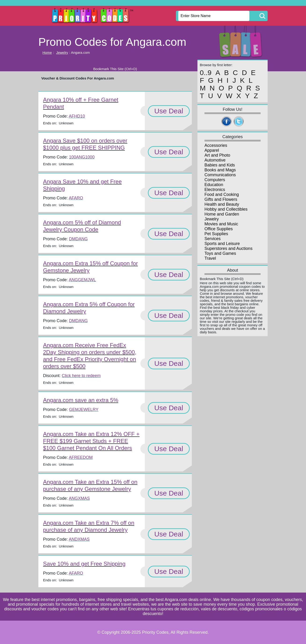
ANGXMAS (79, 498)
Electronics (215, 190)
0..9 (206, 73)
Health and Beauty (222, 204)
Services (213, 239)
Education (214, 185)
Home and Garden (222, 214)
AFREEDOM (81, 457)
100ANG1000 (82, 157)
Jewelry (62, 52)
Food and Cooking (222, 194)
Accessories (216, 145)
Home (47, 52)
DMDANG (78, 239)
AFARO (76, 198)
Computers (215, 180)
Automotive (215, 160)
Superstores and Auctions (228, 248)
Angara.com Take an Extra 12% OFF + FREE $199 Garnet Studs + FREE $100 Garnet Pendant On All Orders (91, 441)
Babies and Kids (220, 165)
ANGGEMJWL (82, 280)
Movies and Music (221, 224)
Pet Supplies (216, 234)
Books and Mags (220, 170)
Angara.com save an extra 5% (81, 400)
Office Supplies (219, 229)
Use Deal (169, 111)
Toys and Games (220, 253)
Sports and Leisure (222, 244)
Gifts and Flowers (221, 199)
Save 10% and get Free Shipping (84, 564)
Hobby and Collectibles (226, 209)
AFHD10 (77, 116)
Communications (220, 175)
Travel (210, 258)
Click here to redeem (81, 376)
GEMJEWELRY (84, 410)
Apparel (212, 150)
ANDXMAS (79, 539)
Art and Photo (217, 155)
